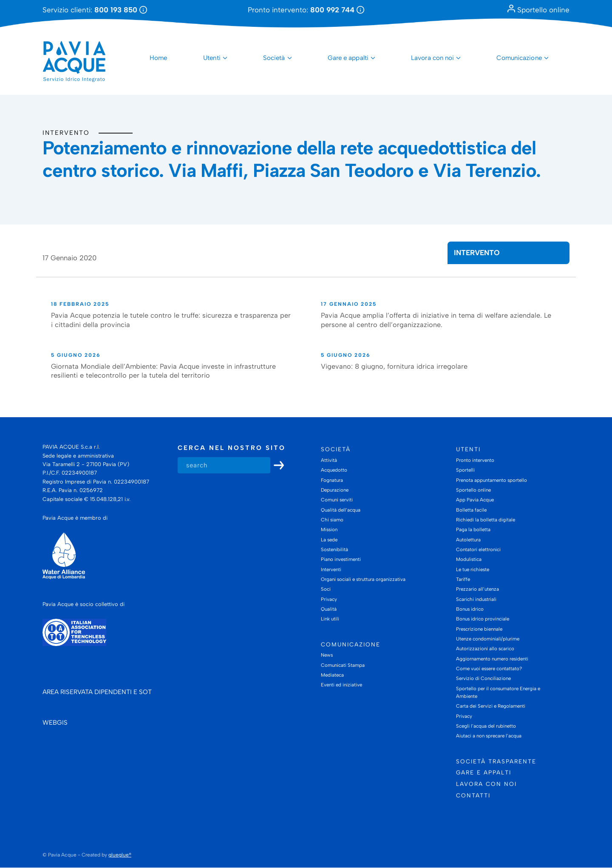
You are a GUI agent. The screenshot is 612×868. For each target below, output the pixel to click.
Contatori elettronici (478, 549)
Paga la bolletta (473, 530)
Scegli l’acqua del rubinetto (486, 726)
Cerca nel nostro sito (232, 448)
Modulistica (469, 560)
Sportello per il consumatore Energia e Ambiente (498, 692)
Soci (326, 589)
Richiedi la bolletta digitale (486, 520)
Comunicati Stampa (343, 665)
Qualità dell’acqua (341, 510)
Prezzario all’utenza (477, 589)
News (327, 655)
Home (158, 58)
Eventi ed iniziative (341, 685)
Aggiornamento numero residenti (492, 659)
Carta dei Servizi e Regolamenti (491, 706)
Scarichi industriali (476, 599)
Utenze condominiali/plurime (488, 639)
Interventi (331, 569)
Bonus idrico (470, 609)
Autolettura (468, 540)
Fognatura (332, 480)
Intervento (66, 133)
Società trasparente (496, 761)
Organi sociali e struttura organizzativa (363, 579)
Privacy (329, 599)
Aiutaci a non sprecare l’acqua (489, 736)
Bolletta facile (471, 510)
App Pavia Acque (475, 500)
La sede (329, 540)
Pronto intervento (475, 460)
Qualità (329, 609)
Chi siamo (332, 520)
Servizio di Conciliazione (483, 679)
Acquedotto (334, 470)
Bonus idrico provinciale (483, 619)
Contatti (473, 795)
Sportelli (465, 470)
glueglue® (120, 855)
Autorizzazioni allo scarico (485, 649)
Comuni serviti (337, 500)
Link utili (330, 619)
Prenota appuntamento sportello (492, 480)
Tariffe (463, 579)
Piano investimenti (341, 560)
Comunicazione (519, 58)
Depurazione (335, 490)
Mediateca (332, 675)
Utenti (212, 58)
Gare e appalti (348, 58)
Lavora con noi (432, 58)
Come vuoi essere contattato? (489, 669)
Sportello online (538, 10)
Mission (329, 530)
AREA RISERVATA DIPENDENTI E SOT (97, 692)
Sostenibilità (334, 549)
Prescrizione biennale (479, 629)
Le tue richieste (473, 569)
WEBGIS (55, 723)
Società (274, 58)
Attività (329, 460)
